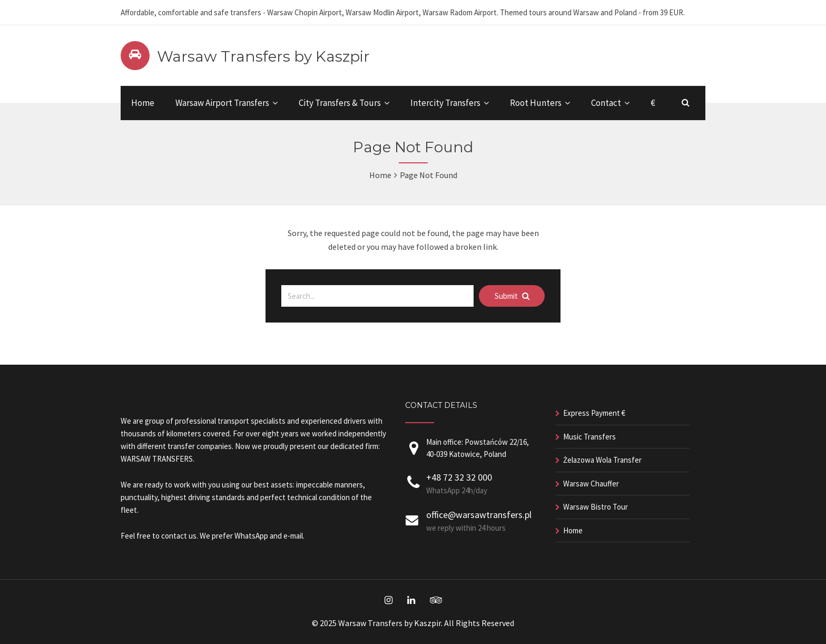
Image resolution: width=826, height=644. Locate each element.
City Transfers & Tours (340, 103)
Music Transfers (589, 437)
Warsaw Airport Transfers (222, 103)
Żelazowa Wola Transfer (602, 460)
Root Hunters (536, 103)
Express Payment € (594, 413)
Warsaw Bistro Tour (596, 507)
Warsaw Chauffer (591, 484)
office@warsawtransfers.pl (479, 515)
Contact (606, 103)
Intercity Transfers (445, 103)
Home (143, 103)
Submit (512, 296)
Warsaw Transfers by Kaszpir (263, 56)
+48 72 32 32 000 (459, 477)
